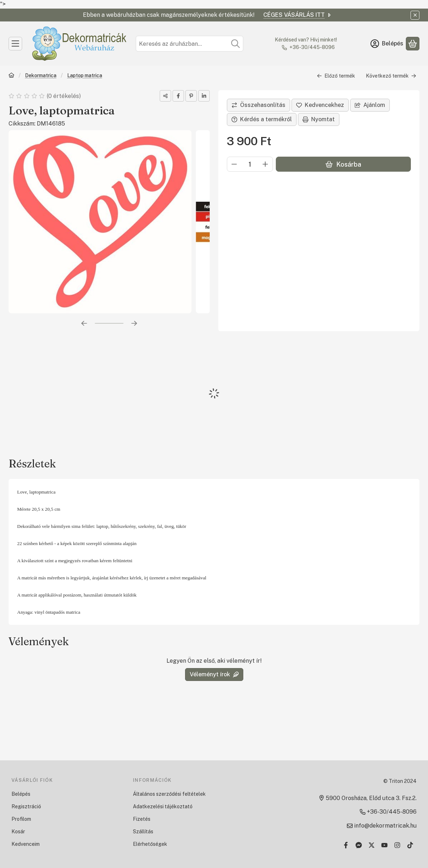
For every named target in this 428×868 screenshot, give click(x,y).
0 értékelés (64, 96)
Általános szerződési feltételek (169, 794)
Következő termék (391, 76)
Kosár (18, 832)
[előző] (84, 323)
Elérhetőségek (150, 844)
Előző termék (336, 76)
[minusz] (234, 164)
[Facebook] (346, 845)
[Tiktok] (410, 845)
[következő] (134, 323)
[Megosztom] (165, 96)
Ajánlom (370, 105)
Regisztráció (26, 806)
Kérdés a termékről (262, 119)
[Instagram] (397, 845)
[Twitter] (372, 845)
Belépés (21, 794)
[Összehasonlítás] (258, 105)
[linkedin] (204, 96)
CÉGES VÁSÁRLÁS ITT (298, 15)
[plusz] (265, 164)
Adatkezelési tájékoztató (163, 806)
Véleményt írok (214, 674)
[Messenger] (359, 845)
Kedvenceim (26, 844)
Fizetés (142, 819)
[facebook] (178, 96)
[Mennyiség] (250, 164)
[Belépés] (387, 44)
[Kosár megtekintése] (413, 44)
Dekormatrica (41, 75)
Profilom (21, 819)
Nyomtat (319, 119)
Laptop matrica (85, 75)
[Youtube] (384, 845)
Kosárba (343, 164)
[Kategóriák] (15, 44)
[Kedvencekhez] (320, 105)
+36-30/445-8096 (312, 47)
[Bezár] (415, 15)
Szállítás (143, 832)
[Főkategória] (11, 76)
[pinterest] (191, 96)
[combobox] (190, 44)
